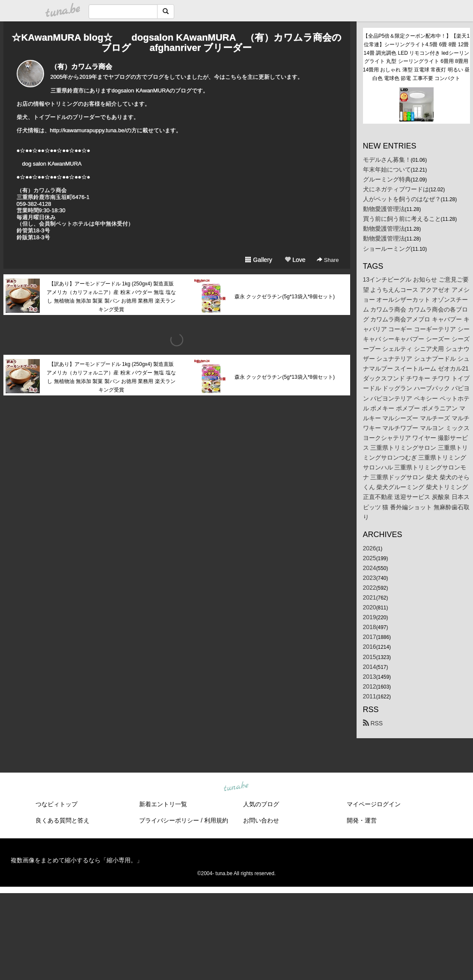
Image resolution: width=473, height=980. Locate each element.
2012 (370, 686)
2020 (370, 607)
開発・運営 (362, 820)
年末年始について (387, 169)
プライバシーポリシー (169, 820)
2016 (370, 647)
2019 (370, 617)
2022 (370, 588)
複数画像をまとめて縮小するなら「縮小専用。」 (77, 860)
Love (295, 260)
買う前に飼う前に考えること (402, 219)
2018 (370, 627)
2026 (370, 548)
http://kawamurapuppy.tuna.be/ (88, 130)
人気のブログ (261, 804)
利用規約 (216, 820)
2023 (370, 578)
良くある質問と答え (62, 820)
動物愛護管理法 (384, 209)
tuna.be (236, 787)
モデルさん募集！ (387, 160)
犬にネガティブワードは (396, 189)
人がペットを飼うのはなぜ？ (402, 199)
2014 (370, 667)
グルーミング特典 (387, 179)
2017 (370, 637)
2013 (370, 677)
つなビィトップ (57, 804)
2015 (370, 657)
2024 (370, 568)
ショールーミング (387, 249)
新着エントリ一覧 (163, 804)
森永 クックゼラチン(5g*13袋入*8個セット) (285, 297)
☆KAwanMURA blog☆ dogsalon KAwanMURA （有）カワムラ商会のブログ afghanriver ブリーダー (176, 43)
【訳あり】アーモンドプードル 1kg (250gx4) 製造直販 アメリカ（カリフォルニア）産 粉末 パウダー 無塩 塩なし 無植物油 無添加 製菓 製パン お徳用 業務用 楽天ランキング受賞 (111, 296)
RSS (373, 723)
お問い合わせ (261, 820)
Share (328, 260)
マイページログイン (374, 804)
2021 (370, 597)
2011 (370, 696)
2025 (370, 558)
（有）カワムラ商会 (81, 67)
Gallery (259, 260)
